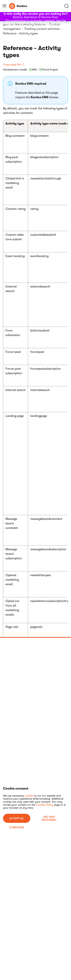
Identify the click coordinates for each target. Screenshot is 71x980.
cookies (29, 796)
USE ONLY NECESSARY (49, 818)
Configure (17, 827)
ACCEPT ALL (17, 818)
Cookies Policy (45, 805)
